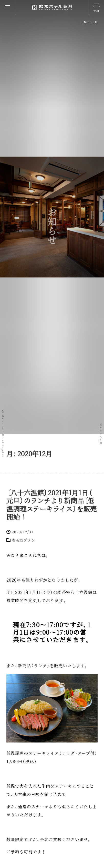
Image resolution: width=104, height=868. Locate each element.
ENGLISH (90, 22)
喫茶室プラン (23, 540)
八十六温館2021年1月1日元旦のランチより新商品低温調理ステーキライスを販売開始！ (51, 504)
